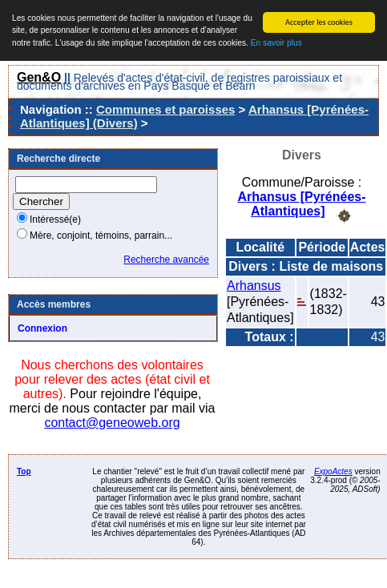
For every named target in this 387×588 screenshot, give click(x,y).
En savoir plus (276, 43)
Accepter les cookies (319, 22)
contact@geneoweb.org (112, 423)
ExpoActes (333, 471)
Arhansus (254, 285)
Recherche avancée (166, 260)
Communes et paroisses (165, 109)
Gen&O (39, 77)
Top (24, 471)
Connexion (42, 328)
